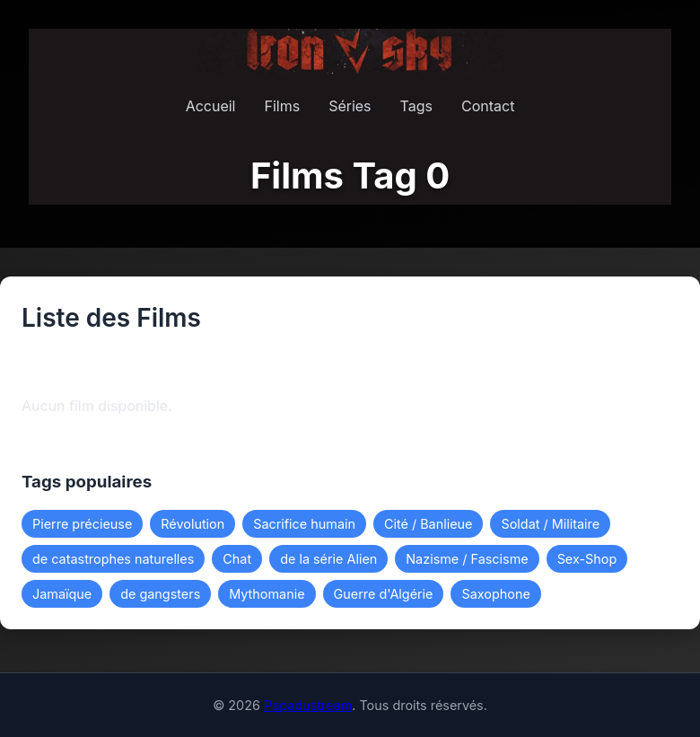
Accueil (211, 106)
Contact (488, 106)
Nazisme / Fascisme (467, 559)
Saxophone (495, 594)
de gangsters (160, 594)
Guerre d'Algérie (384, 594)
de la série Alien (328, 559)
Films (282, 106)
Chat (237, 559)
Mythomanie (267, 594)
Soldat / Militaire (550, 524)
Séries (350, 106)
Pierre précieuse (82, 524)
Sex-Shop (587, 559)
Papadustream (308, 705)
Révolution (192, 524)
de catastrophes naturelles (113, 559)
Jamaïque (62, 594)
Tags (416, 106)
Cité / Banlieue (429, 524)
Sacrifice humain (304, 524)
